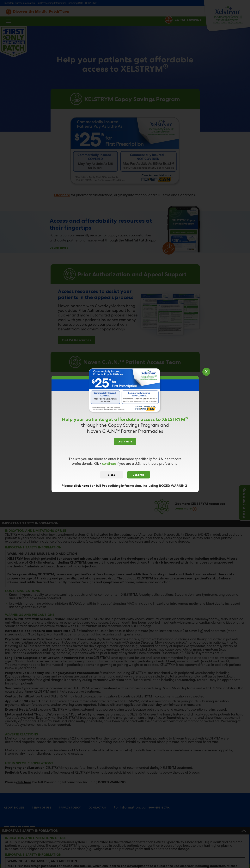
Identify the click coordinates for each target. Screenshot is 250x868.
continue (109, 464)
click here (81, 486)
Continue (139, 475)
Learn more (125, 441)
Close (111, 475)
